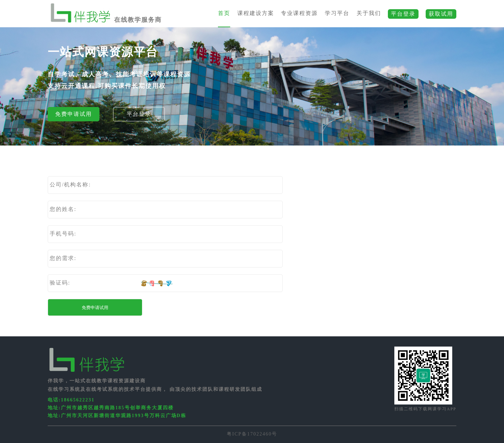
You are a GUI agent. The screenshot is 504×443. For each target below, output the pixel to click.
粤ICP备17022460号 (252, 434)
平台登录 (139, 114)
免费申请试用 (74, 114)
